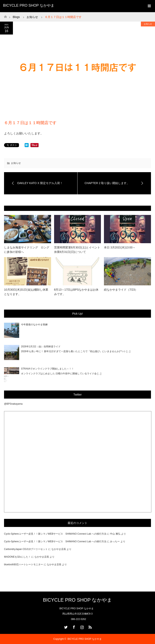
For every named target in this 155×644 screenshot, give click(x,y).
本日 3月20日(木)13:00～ (120, 247)
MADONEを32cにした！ (17, 557)
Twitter (65, 626)
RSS (90, 626)
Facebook (73, 626)
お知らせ (148, 24)
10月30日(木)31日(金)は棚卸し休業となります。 (26, 292)
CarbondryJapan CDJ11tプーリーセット (26, 549)
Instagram (82, 626)
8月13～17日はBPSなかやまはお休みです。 (76, 292)
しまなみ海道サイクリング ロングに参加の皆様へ (27, 250)
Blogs (16, 17)
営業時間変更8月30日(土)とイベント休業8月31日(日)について (77, 250)
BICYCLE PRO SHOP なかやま (29, 5)
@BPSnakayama (13, 404)
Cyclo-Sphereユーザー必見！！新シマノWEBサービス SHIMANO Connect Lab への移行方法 (55, 534)
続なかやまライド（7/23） (121, 290)
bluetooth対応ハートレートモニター (24, 564)
